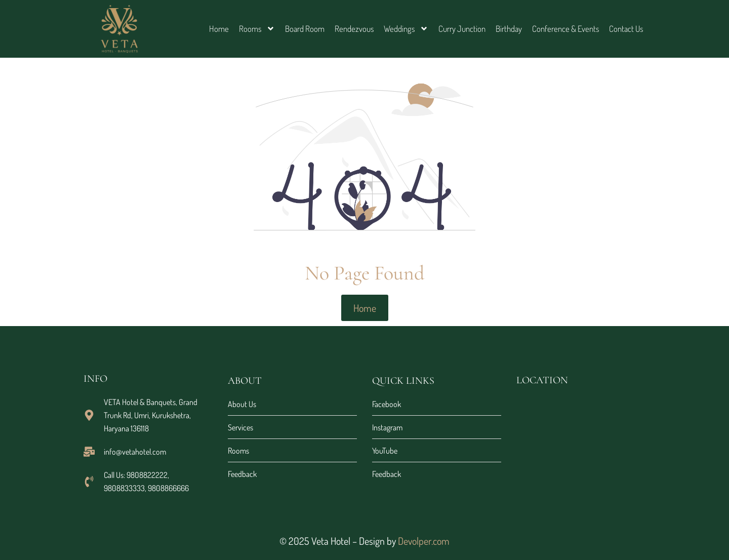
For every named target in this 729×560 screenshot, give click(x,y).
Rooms (257, 29)
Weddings (406, 29)
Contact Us (626, 29)
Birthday (509, 29)
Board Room (305, 29)
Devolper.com (424, 541)
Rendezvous (354, 29)
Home (219, 29)
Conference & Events (565, 29)
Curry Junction (462, 29)
